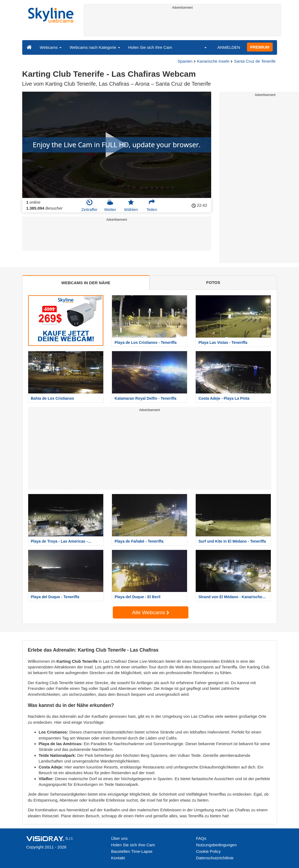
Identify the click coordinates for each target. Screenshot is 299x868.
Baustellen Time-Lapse (132, 851)
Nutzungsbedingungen (216, 845)
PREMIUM (260, 47)
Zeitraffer (89, 205)
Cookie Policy (208, 851)
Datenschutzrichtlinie (215, 858)
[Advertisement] (182, 24)
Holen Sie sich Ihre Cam (150, 47)
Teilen (152, 205)
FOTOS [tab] (213, 282)
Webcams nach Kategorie (95, 47)
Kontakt (118, 858)
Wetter (110, 205)
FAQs (201, 838)
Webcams (51, 47)
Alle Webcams (150, 612)
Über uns (119, 838)
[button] (202, 47)
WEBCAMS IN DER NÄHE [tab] (86, 283)
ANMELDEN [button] (229, 47)
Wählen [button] (131, 205)
